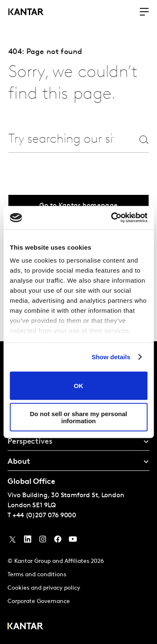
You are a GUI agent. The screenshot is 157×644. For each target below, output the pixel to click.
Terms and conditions (37, 575)
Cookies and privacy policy (44, 588)
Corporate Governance (39, 602)
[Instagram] (43, 541)
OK (78, 386)
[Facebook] (58, 541)
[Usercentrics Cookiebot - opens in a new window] (112, 218)
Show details (111, 357)
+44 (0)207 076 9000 (44, 516)
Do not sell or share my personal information (78, 417)
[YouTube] (28, 541)
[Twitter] (13, 541)
